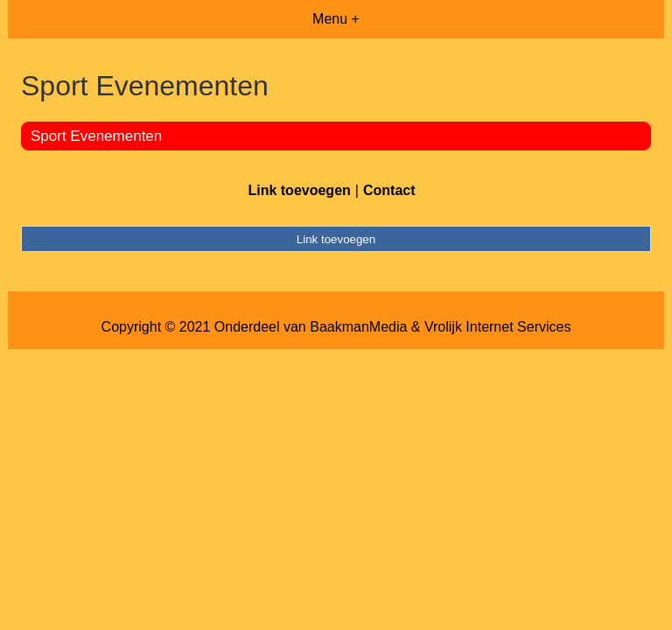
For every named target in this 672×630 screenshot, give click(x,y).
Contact (389, 190)
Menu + (336, 19)
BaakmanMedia (358, 327)
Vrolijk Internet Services (497, 327)
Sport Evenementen (96, 136)
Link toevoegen (299, 190)
